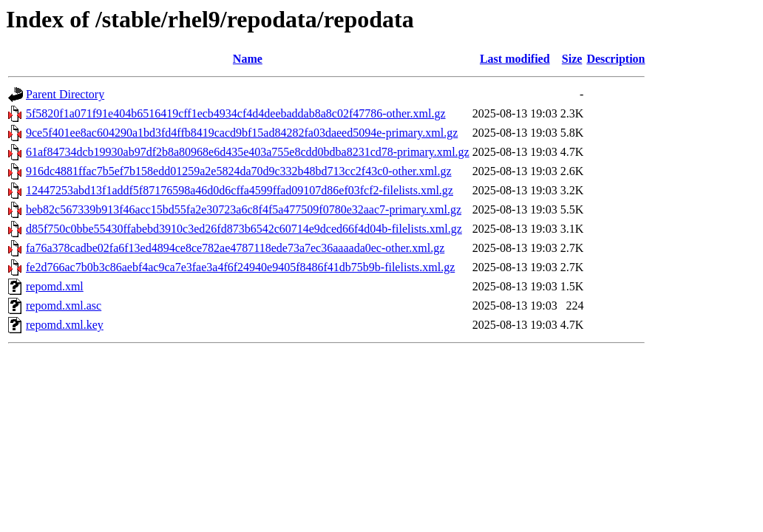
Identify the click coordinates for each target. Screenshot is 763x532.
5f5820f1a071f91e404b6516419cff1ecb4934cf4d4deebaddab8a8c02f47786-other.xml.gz (236, 113)
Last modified (515, 59)
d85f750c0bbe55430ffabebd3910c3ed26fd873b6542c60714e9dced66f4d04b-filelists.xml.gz (244, 229)
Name (248, 59)
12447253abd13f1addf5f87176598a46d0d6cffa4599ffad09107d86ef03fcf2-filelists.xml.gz (240, 190)
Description (616, 59)
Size (572, 59)
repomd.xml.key (65, 325)
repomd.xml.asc (64, 306)
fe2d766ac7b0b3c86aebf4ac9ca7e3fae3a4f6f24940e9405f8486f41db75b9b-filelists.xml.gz (240, 267)
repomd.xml (55, 286)
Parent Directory (65, 94)
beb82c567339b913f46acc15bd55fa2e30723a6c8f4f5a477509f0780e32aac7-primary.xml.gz (244, 209)
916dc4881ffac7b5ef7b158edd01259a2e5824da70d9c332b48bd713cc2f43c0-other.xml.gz (239, 171)
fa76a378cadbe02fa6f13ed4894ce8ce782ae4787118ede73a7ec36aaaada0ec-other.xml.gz (235, 248)
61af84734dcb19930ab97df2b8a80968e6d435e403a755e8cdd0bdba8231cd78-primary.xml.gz (248, 152)
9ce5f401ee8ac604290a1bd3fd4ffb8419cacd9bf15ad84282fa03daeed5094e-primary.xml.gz (242, 133)
